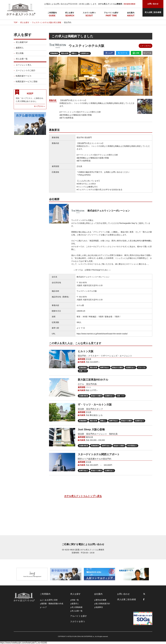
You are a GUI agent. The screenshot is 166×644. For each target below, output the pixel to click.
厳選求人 (20, 50)
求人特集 (20, 55)
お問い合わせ (123, 594)
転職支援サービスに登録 (27, 84)
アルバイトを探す (111, 13)
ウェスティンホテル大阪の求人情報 (47, 22)
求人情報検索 (77, 607)
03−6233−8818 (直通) (71, 550)
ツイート (123, 53)
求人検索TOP (22, 44)
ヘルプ (44, 607)
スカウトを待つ (89, 13)
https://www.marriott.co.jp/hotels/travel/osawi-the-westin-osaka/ (102, 334)
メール (147, 53)
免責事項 (99, 607)
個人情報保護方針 (103, 604)
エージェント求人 (24, 67)
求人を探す (70, 13)
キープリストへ (39, 108)
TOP (16, 22)
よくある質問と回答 (49, 600)
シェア (109, 53)
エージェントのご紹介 (26, 72)
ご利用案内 (52, 13)
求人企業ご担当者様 (153, 12)
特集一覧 (75, 600)
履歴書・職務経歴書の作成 (52, 604)
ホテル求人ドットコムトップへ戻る (83, 496)
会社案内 (131, 13)
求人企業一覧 (22, 61)
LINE (136, 53)
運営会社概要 (101, 600)
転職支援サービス (24, 78)
